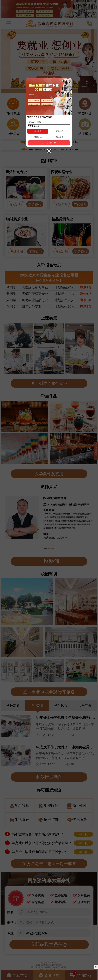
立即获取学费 (49, 143)
